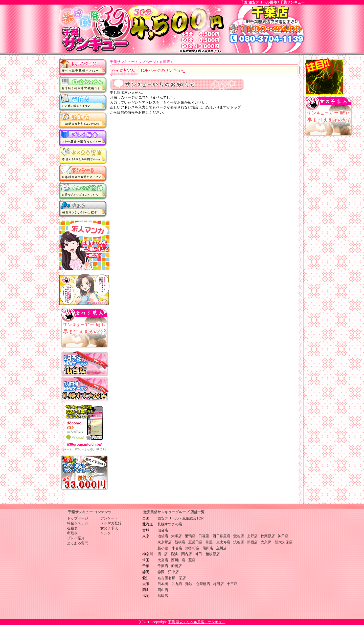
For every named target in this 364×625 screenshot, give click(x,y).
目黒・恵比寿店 (218, 542)
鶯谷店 (239, 536)
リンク (83, 209)
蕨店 (192, 560)
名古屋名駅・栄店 (172, 578)
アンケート (83, 173)
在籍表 (83, 102)
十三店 (232, 584)
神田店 (283, 536)
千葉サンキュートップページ (133, 62)
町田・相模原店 (207, 554)
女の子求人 (109, 528)
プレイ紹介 (83, 138)
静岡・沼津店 (168, 572)
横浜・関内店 (181, 554)
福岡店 (163, 596)
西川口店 (178, 560)
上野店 (252, 536)
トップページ (83, 67)
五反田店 (195, 542)
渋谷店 (239, 542)
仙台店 (163, 530)
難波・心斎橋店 (198, 584)
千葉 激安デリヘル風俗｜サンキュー (197, 622)
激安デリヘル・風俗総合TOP (181, 518)
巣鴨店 (190, 536)
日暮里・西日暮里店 (214, 536)
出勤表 (83, 120)
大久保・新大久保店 (277, 542)
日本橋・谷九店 (170, 584)
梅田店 (218, 584)
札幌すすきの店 (170, 524)
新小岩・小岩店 (170, 548)
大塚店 (176, 536)
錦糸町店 (192, 548)
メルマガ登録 (83, 191)
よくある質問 (83, 156)
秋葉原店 (268, 536)
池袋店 (163, 536)
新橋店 (180, 542)
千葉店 (163, 566)
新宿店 (252, 542)
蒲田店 (208, 548)
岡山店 (163, 590)
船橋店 (176, 566)
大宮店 (163, 560)
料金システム (83, 85)
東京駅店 (165, 542)
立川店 (221, 548)
